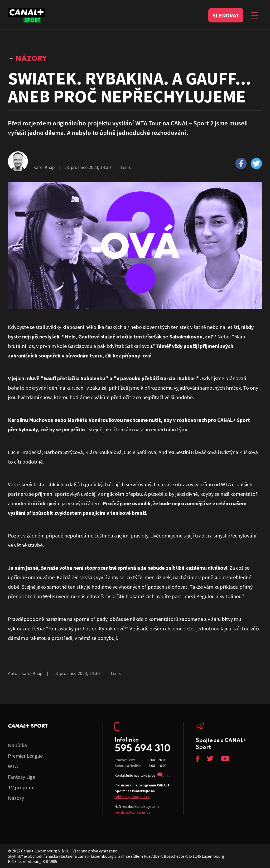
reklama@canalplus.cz (132, 797)
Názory (31, 59)
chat (166, 775)
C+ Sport (28, 726)
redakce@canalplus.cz (132, 812)
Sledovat (226, 15)
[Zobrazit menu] (255, 15)
